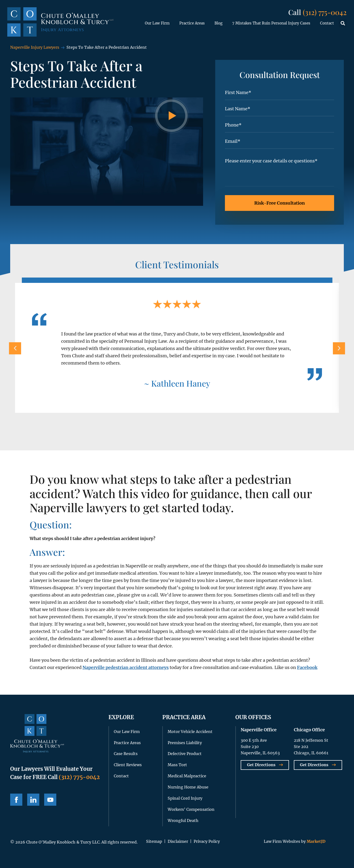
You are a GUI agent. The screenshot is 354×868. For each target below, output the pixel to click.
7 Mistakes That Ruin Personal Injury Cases (271, 23)
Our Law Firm (157, 23)
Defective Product (185, 754)
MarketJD (316, 841)
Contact (327, 23)
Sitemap (154, 841)
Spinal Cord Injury (185, 798)
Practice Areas (192, 23)
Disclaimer (178, 841)
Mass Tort (177, 765)
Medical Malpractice (187, 776)
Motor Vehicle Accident (190, 732)
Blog (218, 23)
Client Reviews (128, 765)
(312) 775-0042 (325, 12)
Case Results (126, 754)
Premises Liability (185, 743)
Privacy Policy (207, 841)
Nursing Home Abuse (188, 787)
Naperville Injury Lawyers (35, 47)
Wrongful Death (183, 820)
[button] (343, 23)
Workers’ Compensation (191, 809)
